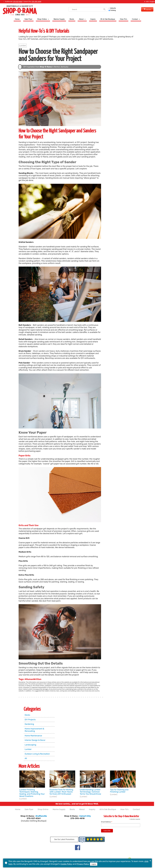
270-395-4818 (36, 2)
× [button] (150, 861)
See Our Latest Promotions (64, 840)
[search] (83, 9)
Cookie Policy (66, 864)
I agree (94, 864)
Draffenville (41, 816)
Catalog (109, 10)
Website (109, 8)
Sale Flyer (28, 19)
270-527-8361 (18, 2)
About (81, 19)
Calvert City (85, 816)
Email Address (107, 822)
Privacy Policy (83, 864)
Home (17, 19)
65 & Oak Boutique (108, 19)
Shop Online (144, 9)
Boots (72, 19)
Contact (135, 19)
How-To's (123, 19)
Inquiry (93, 19)
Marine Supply (59, 19)
